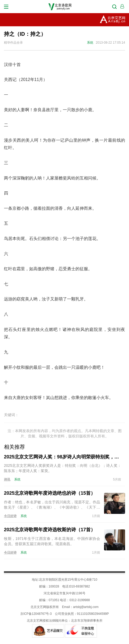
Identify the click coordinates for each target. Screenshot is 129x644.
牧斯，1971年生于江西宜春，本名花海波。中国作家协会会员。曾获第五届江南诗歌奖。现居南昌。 (52, 541)
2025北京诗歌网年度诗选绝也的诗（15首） (50, 493)
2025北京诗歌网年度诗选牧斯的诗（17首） (50, 530)
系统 (90, 43)
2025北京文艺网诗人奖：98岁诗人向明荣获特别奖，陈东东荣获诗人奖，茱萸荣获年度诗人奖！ (63, 457)
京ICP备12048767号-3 (36, 614)
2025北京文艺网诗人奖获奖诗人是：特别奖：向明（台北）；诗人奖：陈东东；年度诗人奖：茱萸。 (63, 468)
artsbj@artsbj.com (86, 607)
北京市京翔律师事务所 (87, 621)
